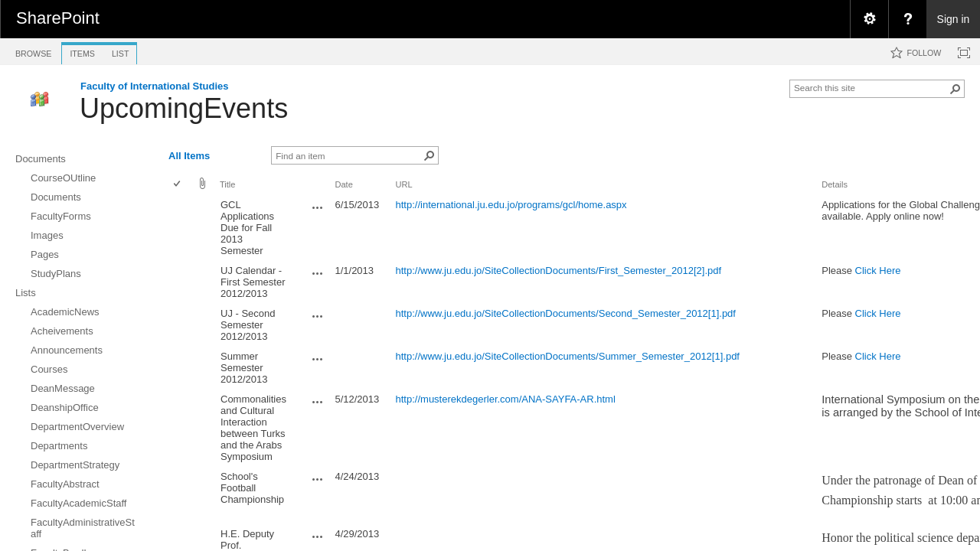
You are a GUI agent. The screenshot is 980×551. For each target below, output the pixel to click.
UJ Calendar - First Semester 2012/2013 (253, 282)
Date (343, 184)
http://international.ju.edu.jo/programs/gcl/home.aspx (511, 205)
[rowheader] (181, 228)
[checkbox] (178, 185)
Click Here (878, 271)
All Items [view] (189, 156)
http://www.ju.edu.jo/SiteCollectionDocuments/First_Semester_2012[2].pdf (559, 271)
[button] (955, 89)
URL (404, 184)
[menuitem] (869, 19)
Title (227, 184)
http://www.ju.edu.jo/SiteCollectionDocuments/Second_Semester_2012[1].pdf (566, 313)
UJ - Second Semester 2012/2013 (248, 325)
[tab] (33, 51)
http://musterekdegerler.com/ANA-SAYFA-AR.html (506, 399)
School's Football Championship (252, 488)
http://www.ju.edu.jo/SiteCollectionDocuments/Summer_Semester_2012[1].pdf (568, 356)
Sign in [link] (954, 19)
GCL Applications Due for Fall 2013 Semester (247, 228)
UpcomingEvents (184, 108)
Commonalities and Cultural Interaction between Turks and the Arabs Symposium (253, 428)
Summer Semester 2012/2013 (244, 368)
